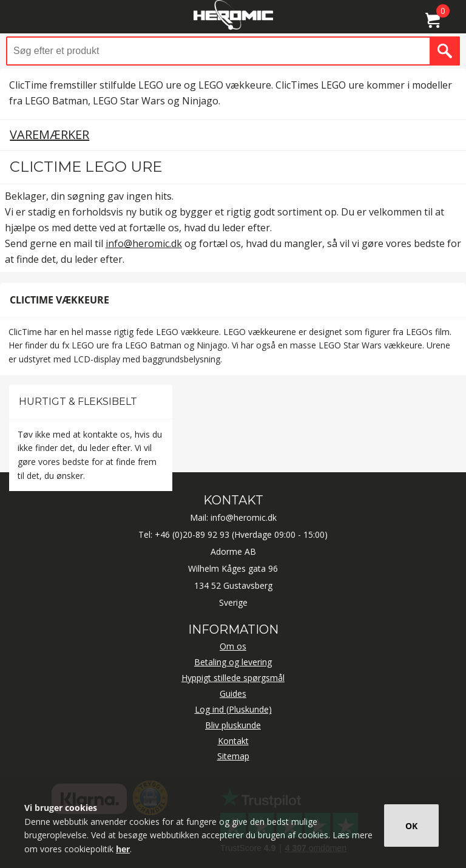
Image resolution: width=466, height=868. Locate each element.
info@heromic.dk (144, 243)
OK (411, 826)
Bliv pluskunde (233, 725)
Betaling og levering (233, 662)
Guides (233, 693)
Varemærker (49, 134)
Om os (233, 646)
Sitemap (233, 756)
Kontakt (233, 741)
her (123, 849)
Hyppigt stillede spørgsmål (233, 678)
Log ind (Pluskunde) (233, 709)
